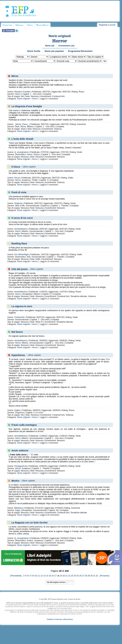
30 (91, 576)
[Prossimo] (104, 576)
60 (48, 515)
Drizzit (17, 178)
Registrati (103, 25)
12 (42, 576)
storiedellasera (21, 229)
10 (48, 261)
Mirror (15, 76)
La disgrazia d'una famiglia (27, 106)
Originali (20, 25)
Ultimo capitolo (29, 167)
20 (64, 576)
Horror (60, 41)
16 (53, 576)
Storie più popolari (54, 51)
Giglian (17, 410)
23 (72, 576)
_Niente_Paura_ (21, 124)
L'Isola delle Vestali (22, 139)
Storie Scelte (34, 51)
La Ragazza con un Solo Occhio (30, 523)
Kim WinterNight (21, 254)
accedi (112, 25)
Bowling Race (19, 244)
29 (89, 576)
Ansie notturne (20, 450)
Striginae (18, 203)
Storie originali (60, 36)
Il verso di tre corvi (22, 218)
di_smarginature (21, 152)
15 (50, 576)
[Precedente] (17, 576)
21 (48, 299)
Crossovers (66, 46)
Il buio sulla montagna (24, 425)
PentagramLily (21, 466)
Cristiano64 (19, 317)
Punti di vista (19, 192)
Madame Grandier (22, 92)
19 (61, 576)
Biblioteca (19, 508)
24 (75, 576)
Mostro (15, 481)
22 (69, 576)
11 (39, 576)
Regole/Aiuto (42, 25)
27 (83, 576)
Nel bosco (17, 332)
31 (94, 576)
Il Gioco (16, 167)
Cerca (30, 25)
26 (80, 576)
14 (47, 576)
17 (55, 576)
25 (78, 576)
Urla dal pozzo (20, 269)
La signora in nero (22, 306)
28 (86, 576)
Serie (50, 46)
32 (97, 576)
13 (44, 576)
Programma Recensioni (80, 51)
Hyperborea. (18, 355)
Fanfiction (7, 25)
